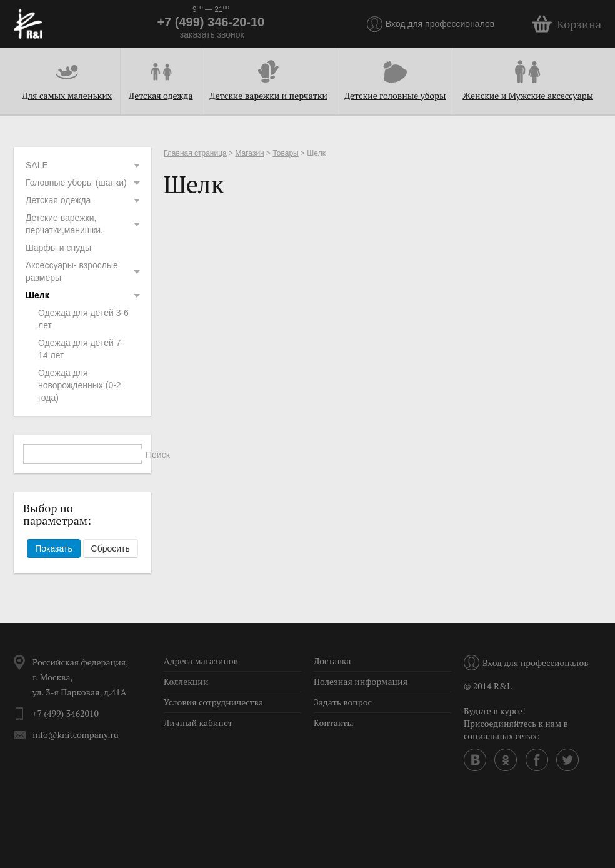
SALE (84, 165)
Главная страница (195, 153)
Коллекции (186, 681)
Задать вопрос (343, 702)
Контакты (334, 723)
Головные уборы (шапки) (84, 183)
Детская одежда (161, 95)
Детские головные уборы (395, 95)
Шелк (84, 295)
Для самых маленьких (67, 95)
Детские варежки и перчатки (268, 95)
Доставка (332, 661)
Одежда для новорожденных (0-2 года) (80, 385)
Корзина (579, 24)
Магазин (249, 153)
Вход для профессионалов (440, 24)
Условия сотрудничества (213, 702)
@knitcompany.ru (83, 734)
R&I (28, 24)
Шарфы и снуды (58, 248)
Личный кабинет (198, 723)
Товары (285, 153)
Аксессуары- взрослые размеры (84, 271)
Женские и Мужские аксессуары (528, 95)
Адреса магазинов (201, 661)
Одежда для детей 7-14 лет (81, 349)
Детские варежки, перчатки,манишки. (84, 224)
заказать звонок (212, 35)
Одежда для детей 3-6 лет (83, 319)
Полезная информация (361, 681)
